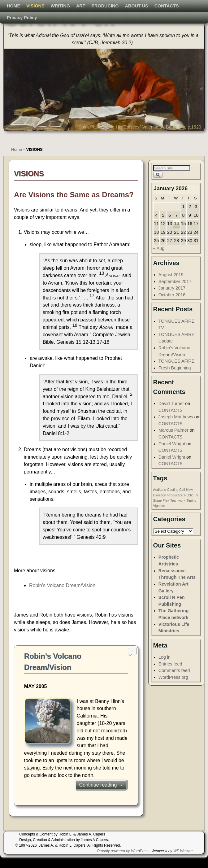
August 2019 (171, 285)
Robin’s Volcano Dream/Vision (62, 596)
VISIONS (39, 137)
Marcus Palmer (173, 440)
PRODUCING (109, 137)
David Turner (171, 414)
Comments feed (174, 681)
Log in (165, 667)
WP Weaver (183, 861)
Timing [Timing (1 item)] (192, 511)
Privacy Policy (25, 149)
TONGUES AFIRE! (177, 371)
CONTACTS (170, 137)
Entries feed (170, 674)
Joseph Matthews (176, 427)
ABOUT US (140, 137)
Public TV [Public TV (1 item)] (191, 505)
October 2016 (172, 305)
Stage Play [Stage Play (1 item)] (161, 511)
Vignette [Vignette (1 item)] (159, 516)
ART (84, 137)
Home (17, 160)
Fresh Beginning (175, 378)
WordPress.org (173, 687)
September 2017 (175, 292)
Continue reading (101, 795)
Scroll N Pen (59, 18)
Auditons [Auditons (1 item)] (160, 500)
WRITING (64, 137)
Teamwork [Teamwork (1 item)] (178, 511)
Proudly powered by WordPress (123, 861)
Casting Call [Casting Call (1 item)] (176, 500)
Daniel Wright (172, 454)
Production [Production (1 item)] (175, 505)
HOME (17, 137)
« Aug (159, 259)
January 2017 (172, 298)
